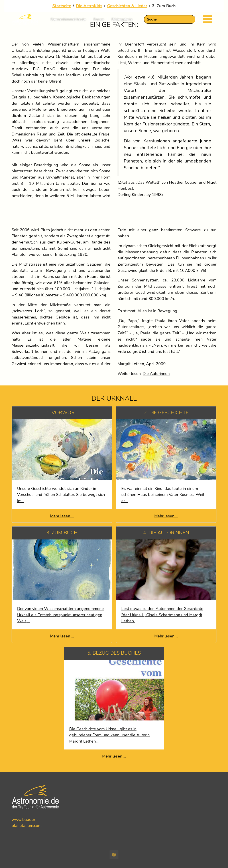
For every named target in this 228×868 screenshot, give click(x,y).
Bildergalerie (122, 22)
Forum (99, 22)
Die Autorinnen (156, 374)
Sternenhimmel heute (68, 22)
